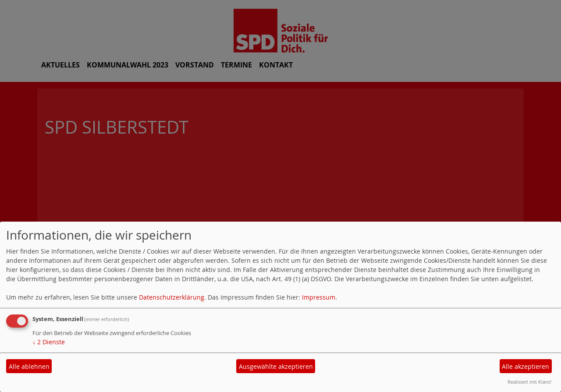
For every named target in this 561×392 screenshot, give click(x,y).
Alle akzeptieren (525, 366)
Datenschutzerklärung (172, 297)
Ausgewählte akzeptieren (276, 366)
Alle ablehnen (29, 366)
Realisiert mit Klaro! (529, 382)
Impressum (319, 297)
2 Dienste (49, 342)
